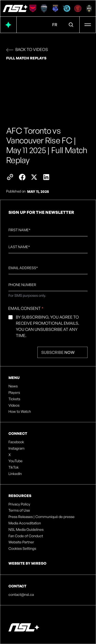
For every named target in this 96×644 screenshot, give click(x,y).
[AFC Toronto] (78, 8)
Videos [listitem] (14, 405)
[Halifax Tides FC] (44, 8)
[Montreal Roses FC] (55, 8)
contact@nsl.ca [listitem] (21, 595)
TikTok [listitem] (14, 467)
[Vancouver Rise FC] (89, 8)
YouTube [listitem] (15, 461)
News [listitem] (13, 386)
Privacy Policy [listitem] (19, 504)
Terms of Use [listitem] (19, 510)
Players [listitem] (14, 393)
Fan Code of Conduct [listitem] (26, 536)
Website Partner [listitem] (21, 542)
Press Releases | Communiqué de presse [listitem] (41, 517)
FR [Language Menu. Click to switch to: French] (55, 25)
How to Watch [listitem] (20, 411)
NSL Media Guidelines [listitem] (26, 530)
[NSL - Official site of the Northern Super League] (15, 8)
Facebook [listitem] (16, 442)
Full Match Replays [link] (26, 58)
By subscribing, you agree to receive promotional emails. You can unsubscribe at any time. (47, 326)
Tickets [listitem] (14, 399)
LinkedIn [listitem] (15, 474)
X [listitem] (10, 455)
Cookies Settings (22, 548)
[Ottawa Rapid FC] (67, 8)
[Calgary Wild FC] (33, 8)
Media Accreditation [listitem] (25, 523)
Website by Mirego (27, 563)
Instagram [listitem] (17, 448)
